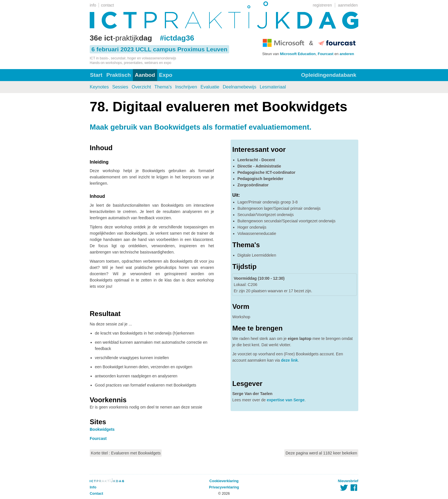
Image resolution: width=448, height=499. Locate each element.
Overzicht (141, 87)
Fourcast (326, 54)
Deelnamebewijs (240, 87)
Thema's (163, 87)
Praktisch (119, 75)
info (93, 5)
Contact (96, 494)
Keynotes (99, 87)
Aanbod (145, 75)
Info (93, 487)
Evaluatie (210, 87)
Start (96, 75)
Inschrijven (186, 87)
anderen (347, 54)
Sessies (120, 87)
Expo (166, 75)
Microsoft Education (298, 54)
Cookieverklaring (224, 481)
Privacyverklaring (224, 487)
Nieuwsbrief (348, 481)
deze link (289, 360)
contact (108, 5)
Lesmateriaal (273, 87)
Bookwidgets (102, 429)
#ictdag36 (177, 38)
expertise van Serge (286, 400)
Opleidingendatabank (329, 75)
